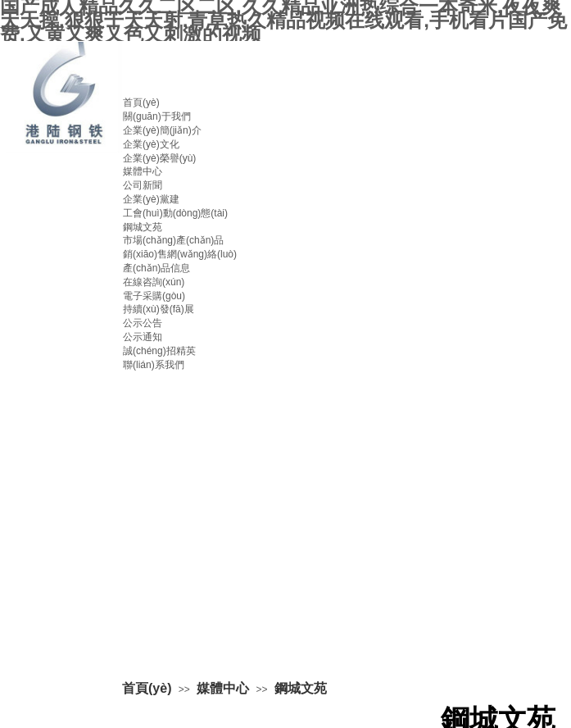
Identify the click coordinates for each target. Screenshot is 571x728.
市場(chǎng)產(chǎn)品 (173, 240)
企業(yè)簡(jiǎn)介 (162, 130)
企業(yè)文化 (151, 144)
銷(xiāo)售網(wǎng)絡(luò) (180, 254)
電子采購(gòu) (154, 296)
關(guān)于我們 (157, 116)
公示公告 (143, 323)
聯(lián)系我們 (154, 365)
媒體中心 (143, 171)
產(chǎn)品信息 (156, 268)
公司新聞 (143, 185)
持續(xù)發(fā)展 (159, 309)
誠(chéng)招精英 (159, 351)
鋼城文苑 (143, 227)
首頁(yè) (141, 102)
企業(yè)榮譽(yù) (159, 158)
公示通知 (143, 337)
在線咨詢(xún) (154, 282)
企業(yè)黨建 (151, 199)
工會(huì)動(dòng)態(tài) (175, 213)
